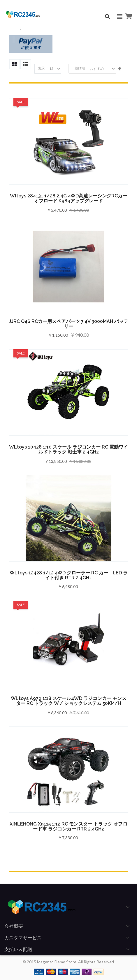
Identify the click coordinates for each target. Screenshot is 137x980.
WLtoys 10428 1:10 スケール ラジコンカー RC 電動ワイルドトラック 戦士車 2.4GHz (68, 449)
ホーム (13, 29)
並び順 (80, 68)
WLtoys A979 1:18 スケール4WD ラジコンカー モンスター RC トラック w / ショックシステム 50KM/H (69, 701)
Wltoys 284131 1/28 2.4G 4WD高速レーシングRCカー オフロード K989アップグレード (68, 198)
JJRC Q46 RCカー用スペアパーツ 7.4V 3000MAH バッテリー (68, 324)
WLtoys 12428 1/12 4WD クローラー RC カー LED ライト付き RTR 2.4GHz (69, 575)
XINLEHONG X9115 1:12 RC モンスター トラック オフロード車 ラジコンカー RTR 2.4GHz (68, 826)
